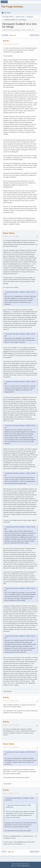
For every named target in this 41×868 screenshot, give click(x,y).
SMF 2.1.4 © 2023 (16, 866)
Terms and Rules (19, 864)
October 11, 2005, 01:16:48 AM (11, 236)
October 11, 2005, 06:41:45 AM (11, 701)
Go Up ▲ (27, 864)
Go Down (5, 35)
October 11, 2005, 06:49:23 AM (11, 725)
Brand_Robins (9, 233)
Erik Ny (6, 41)
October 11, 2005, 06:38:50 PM (11, 747)
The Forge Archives (12, 7)
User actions (34, 35)
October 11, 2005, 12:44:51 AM (11, 44)
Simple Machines (25, 866)
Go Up (4, 852)
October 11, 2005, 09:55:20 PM (11, 793)
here (22, 52)
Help (13, 864)
